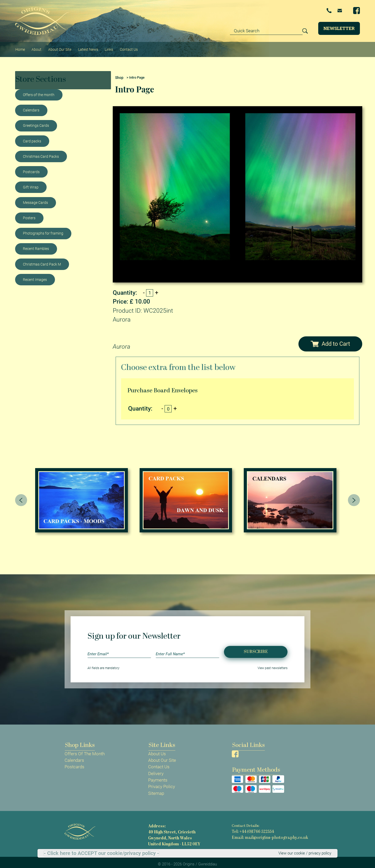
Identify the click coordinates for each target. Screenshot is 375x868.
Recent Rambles (36, 244)
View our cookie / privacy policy (301, 853)
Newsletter (339, 28)
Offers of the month (39, 91)
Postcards (31, 167)
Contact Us (130, 47)
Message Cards (35, 198)
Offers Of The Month (85, 750)
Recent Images (35, 275)
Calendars (31, 106)
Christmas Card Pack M (42, 260)
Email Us (331, 10)
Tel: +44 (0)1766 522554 (252, 827)
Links (110, 47)
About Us (157, 750)
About (36, 47)
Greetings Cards (36, 121)
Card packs (32, 137)
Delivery (156, 769)
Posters (29, 214)
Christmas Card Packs (41, 152)
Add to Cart (330, 339)
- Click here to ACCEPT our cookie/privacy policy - (101, 853)
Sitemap (156, 789)
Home (20, 47)
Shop (119, 73)
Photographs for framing (43, 229)
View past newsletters (273, 664)
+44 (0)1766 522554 (293, 11)
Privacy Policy (162, 782)
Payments (158, 776)
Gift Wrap (31, 183)
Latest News (89, 47)
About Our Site (60, 47)
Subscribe (256, 647)
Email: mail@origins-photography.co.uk (265, 832)
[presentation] (21, 496)
